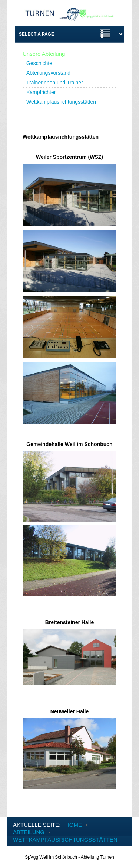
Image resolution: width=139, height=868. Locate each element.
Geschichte (39, 63)
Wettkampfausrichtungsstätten (61, 102)
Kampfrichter (41, 92)
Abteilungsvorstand (48, 73)
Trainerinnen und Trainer (55, 83)
